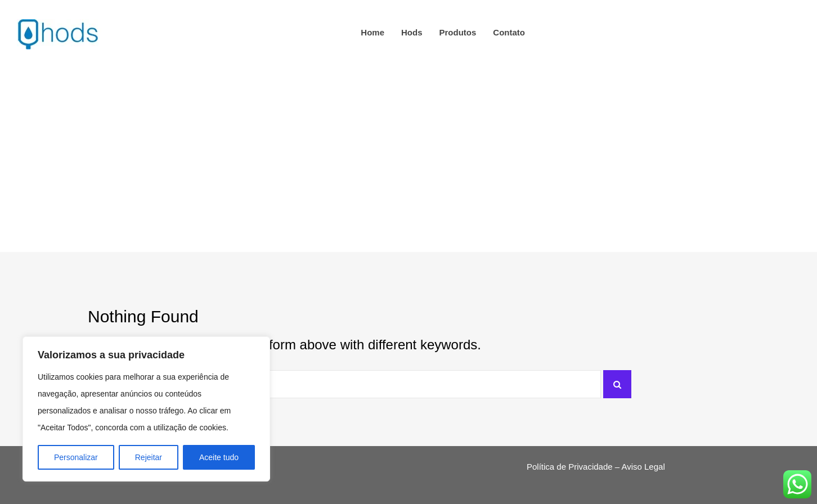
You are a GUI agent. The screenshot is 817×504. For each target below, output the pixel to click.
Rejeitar (149, 457)
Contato (509, 32)
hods (412, 32)
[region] (146, 409)
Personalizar (76, 457)
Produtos (458, 32)
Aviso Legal (643, 467)
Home (372, 32)
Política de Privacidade (570, 467)
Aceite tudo (219, 457)
